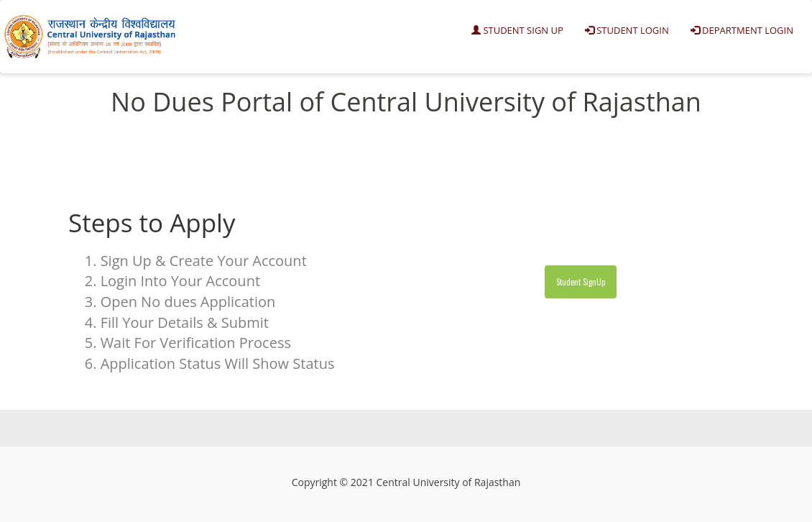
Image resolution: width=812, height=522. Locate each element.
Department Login (742, 30)
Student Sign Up (517, 30)
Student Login (627, 30)
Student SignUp (581, 282)
